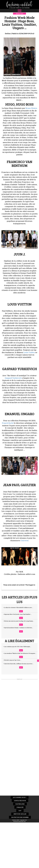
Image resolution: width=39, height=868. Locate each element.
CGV (20, 811)
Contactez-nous (20, 801)
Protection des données (20, 817)
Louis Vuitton (29, 353)
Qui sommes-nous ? (20, 797)
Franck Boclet (8, 423)
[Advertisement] (20, 709)
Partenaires (20, 804)
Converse (25, 541)
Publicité (20, 807)
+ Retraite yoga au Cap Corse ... (14, 660)
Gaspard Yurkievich (13, 378)
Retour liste (19, 14)
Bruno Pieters (31, 108)
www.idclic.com (22, 821)
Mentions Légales (20, 814)
